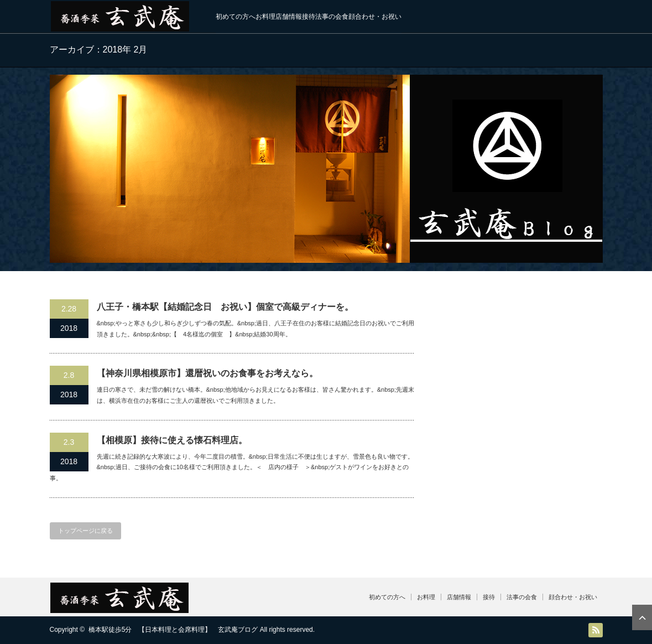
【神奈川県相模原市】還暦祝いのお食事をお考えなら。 (207, 373)
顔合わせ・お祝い (375, 17)
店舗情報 (289, 17)
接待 (309, 17)
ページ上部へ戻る (642, 617)
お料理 (265, 17)
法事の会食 (332, 17)
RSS (596, 630)
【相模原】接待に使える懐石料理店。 (172, 440)
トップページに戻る (85, 531)
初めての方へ (236, 17)
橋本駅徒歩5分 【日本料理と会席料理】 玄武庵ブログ (173, 630)
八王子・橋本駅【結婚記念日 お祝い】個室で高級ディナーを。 (225, 307)
